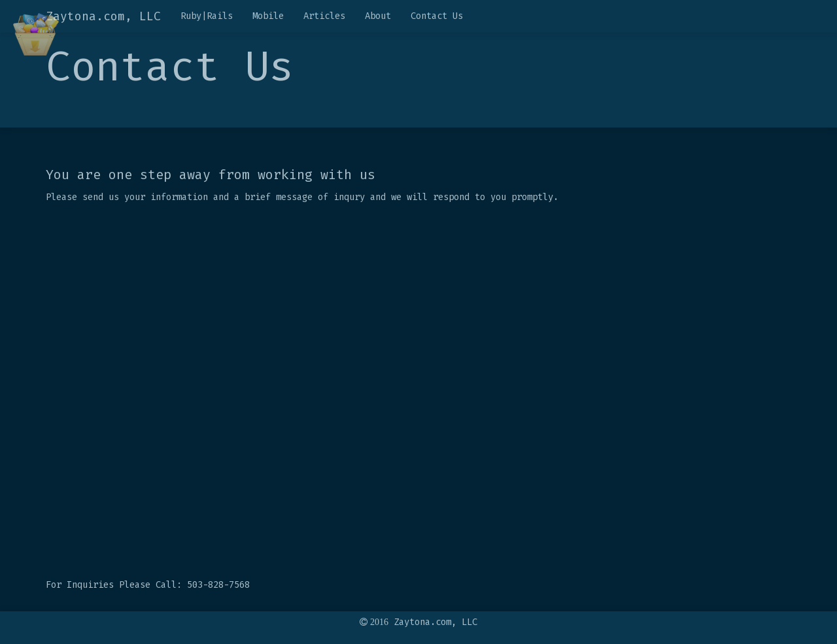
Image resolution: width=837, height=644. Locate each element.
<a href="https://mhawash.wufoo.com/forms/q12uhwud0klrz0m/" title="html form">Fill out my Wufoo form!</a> (418, 393)
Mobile (268, 16)
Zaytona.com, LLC (103, 16)
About (378, 16)
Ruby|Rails (207, 16)
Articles (324, 16)
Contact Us (437, 16)
